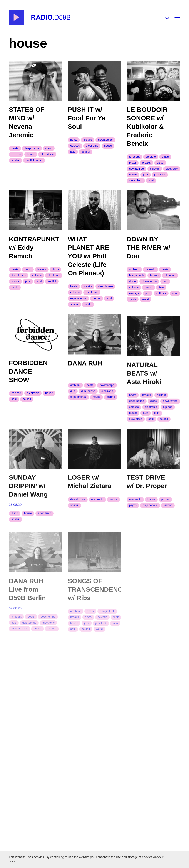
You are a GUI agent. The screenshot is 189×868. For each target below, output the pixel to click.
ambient (134, 276)
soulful (15, 160)
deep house (32, 148)
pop (148, 300)
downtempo (105, 140)
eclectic (16, 154)
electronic (92, 146)
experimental (78, 303)
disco (49, 148)
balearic (151, 157)
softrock (161, 300)
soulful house (34, 160)
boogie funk (136, 282)
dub (165, 288)
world (15, 290)
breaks (88, 140)
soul (151, 181)
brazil (133, 163)
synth (133, 305)
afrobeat (134, 157)
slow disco (47, 154)
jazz (73, 152)
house (31, 154)
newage (134, 300)
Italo (161, 294)
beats (15, 148)
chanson (170, 282)
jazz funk (160, 174)
